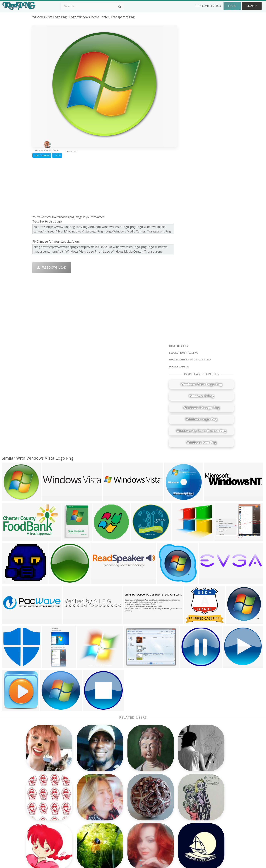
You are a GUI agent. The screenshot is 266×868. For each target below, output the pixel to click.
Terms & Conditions (207, 803)
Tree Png (119, 803)
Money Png (161, 792)
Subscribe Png (83, 792)
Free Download (52, 268)
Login (232, 6)
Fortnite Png (122, 830)
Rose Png (79, 808)
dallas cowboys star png (50, 830)
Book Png (160, 819)
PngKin (78, 819)
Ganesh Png (162, 824)
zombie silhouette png (48, 814)
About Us (200, 792)
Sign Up (252, 6)
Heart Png (80, 830)
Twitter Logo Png (85, 798)
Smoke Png (121, 808)
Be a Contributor (208, 6)
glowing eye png (44, 808)
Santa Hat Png (83, 803)
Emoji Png (160, 814)
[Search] (120, 7)
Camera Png (121, 798)
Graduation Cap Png (127, 819)
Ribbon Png (81, 814)
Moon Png (120, 814)
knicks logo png (44, 798)
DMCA (57, 155)
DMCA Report (203, 808)
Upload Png (202, 819)
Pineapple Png (163, 808)
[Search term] (92, 6)
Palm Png (119, 792)
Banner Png (161, 830)
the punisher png (45, 792)
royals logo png (44, 819)
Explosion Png (123, 824)
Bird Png (159, 803)
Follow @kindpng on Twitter (213, 835)
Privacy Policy (203, 814)
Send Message (42, 155)
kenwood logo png (46, 824)
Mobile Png (81, 824)
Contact (199, 798)
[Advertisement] (105, 185)
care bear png (42, 803)
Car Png (159, 798)
